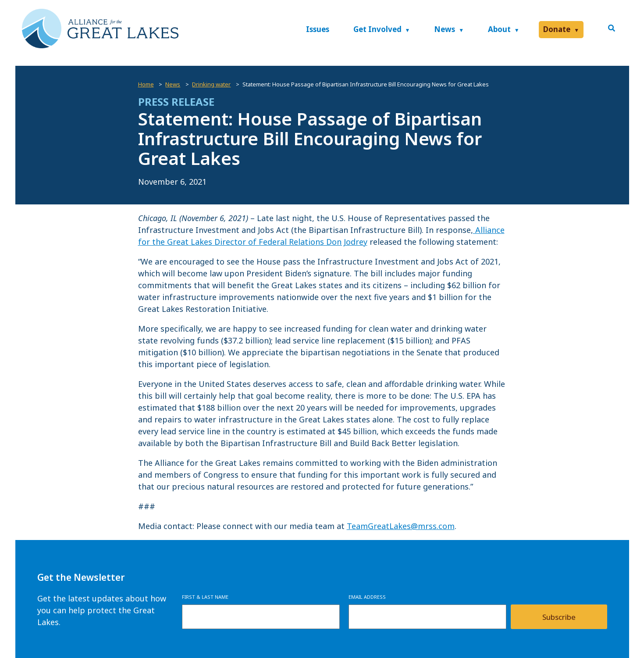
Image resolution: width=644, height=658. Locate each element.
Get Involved (377, 29)
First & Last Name (205, 597)
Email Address (367, 597)
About (499, 29)
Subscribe (559, 617)
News (445, 29)
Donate (557, 29)
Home (146, 84)
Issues (318, 29)
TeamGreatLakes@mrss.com (401, 526)
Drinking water (211, 84)
